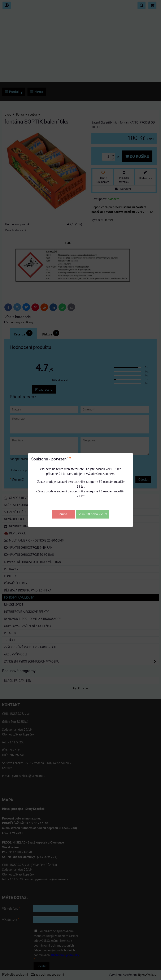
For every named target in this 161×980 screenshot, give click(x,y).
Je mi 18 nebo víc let (93, 514)
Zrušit (63, 514)
